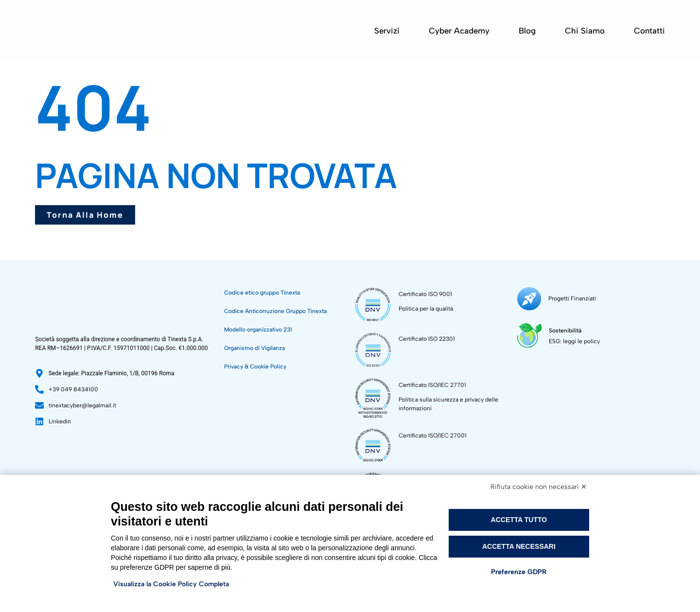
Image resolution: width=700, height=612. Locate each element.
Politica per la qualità (426, 309)
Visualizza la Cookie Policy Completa (171, 584)
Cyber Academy (459, 31)
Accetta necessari (519, 546)
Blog (527, 31)
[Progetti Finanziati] (528, 297)
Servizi (387, 31)
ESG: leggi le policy (572, 337)
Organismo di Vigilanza (254, 348)
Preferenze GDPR (519, 572)
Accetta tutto (519, 520)
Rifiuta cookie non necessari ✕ (539, 487)
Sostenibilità (563, 326)
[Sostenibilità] (528, 331)
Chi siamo (585, 31)
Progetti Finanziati (569, 297)
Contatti (649, 31)
